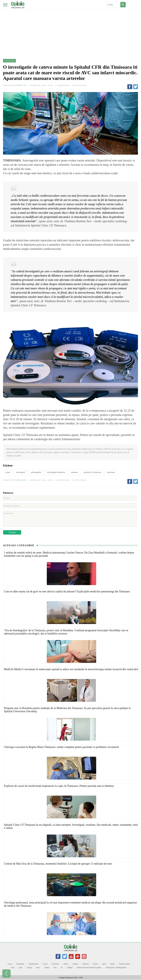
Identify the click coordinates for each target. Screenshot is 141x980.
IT (62, 968)
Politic (66, 964)
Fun (55, 968)
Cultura (75, 964)
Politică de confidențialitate (116, 968)
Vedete (47, 968)
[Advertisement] (70, 23)
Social (45, 964)
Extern (95, 964)
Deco (38, 968)
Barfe (113, 964)
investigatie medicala (56, 472)
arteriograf (21, 472)
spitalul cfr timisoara (92, 472)
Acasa (10, 964)
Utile (12, 968)
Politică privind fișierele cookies (89, 968)
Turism (29, 968)
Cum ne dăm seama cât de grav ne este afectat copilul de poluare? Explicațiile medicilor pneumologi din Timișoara (67, 591)
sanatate (74, 472)
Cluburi (70, 968)
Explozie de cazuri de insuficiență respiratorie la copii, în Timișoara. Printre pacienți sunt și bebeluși (59, 786)
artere (8, 472)
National (85, 964)
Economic (55, 964)
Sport (104, 964)
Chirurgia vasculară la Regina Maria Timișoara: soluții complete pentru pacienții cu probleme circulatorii (61, 747)
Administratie (33, 964)
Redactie (22, 85)
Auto (21, 968)
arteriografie (36, 472)
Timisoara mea (124, 964)
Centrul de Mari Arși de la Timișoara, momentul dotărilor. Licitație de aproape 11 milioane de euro (58, 864)
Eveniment (20, 964)
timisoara (111, 472)
